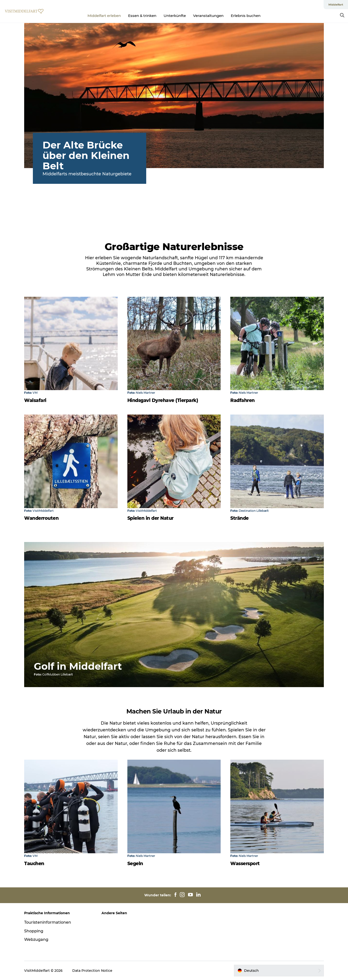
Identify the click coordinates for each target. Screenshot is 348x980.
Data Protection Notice (92, 971)
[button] (279, 971)
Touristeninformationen (48, 922)
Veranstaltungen (208, 16)
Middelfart (336, 5)
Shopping (34, 931)
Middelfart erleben (104, 16)
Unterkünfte (175, 16)
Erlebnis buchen (246, 16)
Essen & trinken (142, 16)
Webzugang (36, 939)
